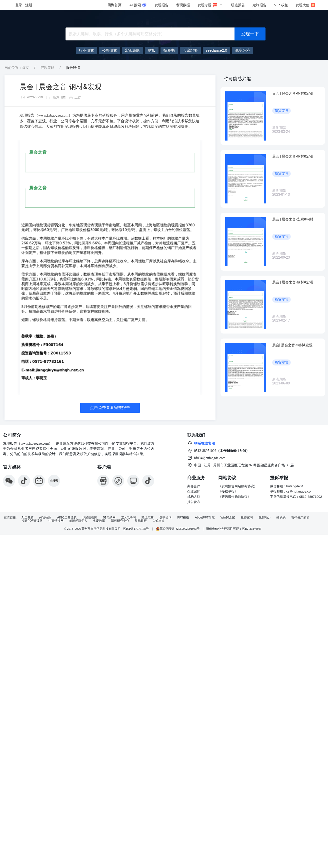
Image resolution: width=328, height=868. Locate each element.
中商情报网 (56, 521)
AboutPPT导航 (205, 518)
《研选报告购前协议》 (234, 497)
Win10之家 (228, 518)
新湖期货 (59, 97)
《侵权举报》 (228, 491)
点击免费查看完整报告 (110, 408)
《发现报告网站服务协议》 (238, 486)
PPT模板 (183, 518)
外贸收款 (45, 518)
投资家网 (247, 518)
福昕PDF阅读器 (32, 521)
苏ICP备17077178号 (136, 529)
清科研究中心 (120, 521)
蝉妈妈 (281, 518)
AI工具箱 (27, 518)
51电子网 (109, 518)
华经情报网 (90, 518)
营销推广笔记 (300, 518)
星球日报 (141, 521)
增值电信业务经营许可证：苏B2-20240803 (234, 529)
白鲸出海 (158, 521)
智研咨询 (165, 518)
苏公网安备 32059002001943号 (178, 529)
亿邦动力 (265, 518)
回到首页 (114, 5)
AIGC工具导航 (67, 518)
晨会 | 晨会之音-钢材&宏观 (60, 87)
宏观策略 (47, 68)
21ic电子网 (128, 518)
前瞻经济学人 (78, 521)
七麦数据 (99, 521)
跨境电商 (147, 518)
